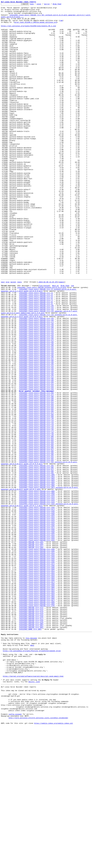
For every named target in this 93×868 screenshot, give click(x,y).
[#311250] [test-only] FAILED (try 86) (36, 536)
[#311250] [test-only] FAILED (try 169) (37, 723)
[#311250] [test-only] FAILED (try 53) (36, 464)
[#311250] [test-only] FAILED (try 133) (37, 645)
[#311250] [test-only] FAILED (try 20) (36, 392)
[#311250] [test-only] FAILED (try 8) (36, 361)
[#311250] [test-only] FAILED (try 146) (37, 673)
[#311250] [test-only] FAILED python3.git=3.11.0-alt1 (42, 344)
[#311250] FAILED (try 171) (31, 728)
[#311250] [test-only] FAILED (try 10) (36, 366)
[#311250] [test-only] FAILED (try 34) (36, 422)
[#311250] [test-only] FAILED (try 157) (37, 697)
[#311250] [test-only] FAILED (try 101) (37, 571)
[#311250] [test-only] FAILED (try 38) (36, 431)
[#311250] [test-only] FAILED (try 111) (37, 595)
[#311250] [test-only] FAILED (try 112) (37, 597)
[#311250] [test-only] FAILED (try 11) (36, 368)
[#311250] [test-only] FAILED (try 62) (36, 483)
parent (13, 337)
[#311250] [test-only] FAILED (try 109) (37, 590)
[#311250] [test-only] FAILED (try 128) (37, 634)
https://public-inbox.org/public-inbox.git (54, 865)
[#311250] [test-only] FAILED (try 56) (36, 470)
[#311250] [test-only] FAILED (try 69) (36, 499)
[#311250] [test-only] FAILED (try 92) (36, 549)
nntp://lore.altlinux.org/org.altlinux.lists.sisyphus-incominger (38, 859)
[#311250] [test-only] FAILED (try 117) (37, 610)
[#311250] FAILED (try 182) (31, 752)
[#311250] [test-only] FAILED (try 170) (37, 725)
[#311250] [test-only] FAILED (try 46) (36, 448)
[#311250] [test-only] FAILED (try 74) (36, 510)
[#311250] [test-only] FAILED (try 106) (37, 581)
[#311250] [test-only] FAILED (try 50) (36, 457)
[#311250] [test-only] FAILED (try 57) (36, 472)
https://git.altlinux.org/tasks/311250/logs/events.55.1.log (28, 31)
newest (62, 337)
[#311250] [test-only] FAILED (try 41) (36, 438)
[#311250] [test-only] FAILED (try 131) (37, 640)
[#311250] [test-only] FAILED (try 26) (36, 405)
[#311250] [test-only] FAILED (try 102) (37, 573)
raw (61, 24)
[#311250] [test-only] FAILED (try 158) (37, 699)
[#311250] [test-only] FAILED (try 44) (36, 444)
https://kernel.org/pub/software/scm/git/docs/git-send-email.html (33, 810)
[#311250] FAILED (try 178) (31, 743)
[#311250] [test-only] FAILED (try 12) (36, 370)
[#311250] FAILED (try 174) (31, 734)
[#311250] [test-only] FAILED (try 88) (36, 540)
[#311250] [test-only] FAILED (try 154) (37, 691)
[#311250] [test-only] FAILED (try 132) (37, 643)
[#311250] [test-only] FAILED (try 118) (37, 612)
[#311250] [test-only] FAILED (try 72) (36, 505)
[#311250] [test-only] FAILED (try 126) (37, 629)
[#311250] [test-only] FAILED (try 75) (36, 512)
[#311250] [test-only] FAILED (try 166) (37, 717)
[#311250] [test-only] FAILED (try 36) (36, 427)
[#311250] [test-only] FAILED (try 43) (36, 442)
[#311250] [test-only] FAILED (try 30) (36, 414)
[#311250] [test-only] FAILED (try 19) (36, 390)
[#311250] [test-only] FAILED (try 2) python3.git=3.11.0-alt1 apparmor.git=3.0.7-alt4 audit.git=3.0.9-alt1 (39, 347)
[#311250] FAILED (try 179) (31, 745)
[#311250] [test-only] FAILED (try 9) (36, 363)
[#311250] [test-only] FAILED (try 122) (37, 621)
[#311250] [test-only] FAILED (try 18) (36, 387)
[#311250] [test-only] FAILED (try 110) (37, 592)
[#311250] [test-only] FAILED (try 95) (36, 557)
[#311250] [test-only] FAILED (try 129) (37, 636)
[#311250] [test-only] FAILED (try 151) (37, 684)
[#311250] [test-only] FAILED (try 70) (36, 501)
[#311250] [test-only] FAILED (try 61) (36, 481)
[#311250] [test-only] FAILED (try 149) (37, 680)
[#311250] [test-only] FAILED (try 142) (37, 664)
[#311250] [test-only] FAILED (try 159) (37, 701)
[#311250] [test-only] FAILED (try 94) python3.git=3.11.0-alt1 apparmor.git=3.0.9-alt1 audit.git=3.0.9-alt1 (39, 554)
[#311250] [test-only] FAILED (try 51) (36, 459)
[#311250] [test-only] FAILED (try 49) (36, 455)
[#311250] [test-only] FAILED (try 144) (37, 669)
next (3, 337)
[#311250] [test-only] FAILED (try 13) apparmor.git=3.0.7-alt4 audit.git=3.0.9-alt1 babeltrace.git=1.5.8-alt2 (39, 373)
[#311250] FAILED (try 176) (31, 739)
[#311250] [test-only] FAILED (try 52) (36, 462)
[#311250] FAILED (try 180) (31, 747)
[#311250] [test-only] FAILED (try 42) (36, 440)
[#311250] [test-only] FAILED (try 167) (37, 719)
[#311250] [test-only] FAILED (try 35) (36, 424)
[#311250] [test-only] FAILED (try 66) (36, 492)
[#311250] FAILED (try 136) (31, 651)
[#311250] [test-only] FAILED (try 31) (36, 416)
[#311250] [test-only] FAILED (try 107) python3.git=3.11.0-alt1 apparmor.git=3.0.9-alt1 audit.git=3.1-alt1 (40, 585)
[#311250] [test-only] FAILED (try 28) (36, 409)
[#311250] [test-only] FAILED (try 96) (36, 560)
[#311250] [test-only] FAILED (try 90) (36, 544)
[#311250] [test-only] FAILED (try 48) (36, 453)
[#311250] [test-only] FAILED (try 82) (36, 527)
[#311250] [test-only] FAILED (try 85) (36, 534)
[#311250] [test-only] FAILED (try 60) (36, 479)
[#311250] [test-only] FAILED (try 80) (36, 523)
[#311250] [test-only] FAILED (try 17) (36, 385)
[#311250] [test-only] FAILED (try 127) (37, 632)
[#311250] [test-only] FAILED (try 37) (36, 429)
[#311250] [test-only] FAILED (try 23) (36, 398)
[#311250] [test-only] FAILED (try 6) (36, 357)
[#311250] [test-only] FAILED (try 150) (37, 682)
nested (46, 342)
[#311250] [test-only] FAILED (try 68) (36, 496)
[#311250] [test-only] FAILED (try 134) (37, 647)
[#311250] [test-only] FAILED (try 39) (36, 433)
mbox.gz (55, 342)
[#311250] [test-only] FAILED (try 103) (37, 575)
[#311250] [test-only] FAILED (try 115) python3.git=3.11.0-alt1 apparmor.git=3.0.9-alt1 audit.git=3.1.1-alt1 (40, 604)
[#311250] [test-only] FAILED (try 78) (36, 518)
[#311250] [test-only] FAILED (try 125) (37, 627)
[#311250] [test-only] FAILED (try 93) (36, 551)
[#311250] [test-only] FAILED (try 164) (37, 712)
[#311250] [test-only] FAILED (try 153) (37, 688)
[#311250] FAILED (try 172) (31, 730)
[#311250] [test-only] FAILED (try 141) (37, 662)
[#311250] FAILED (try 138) (31, 656)
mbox (32, 772)
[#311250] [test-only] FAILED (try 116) (37, 608)
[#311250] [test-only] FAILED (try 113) (37, 599)
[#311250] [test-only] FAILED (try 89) (36, 542)
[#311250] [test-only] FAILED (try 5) (36, 355)
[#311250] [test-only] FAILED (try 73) (36, 507)
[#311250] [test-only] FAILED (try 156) (37, 695)
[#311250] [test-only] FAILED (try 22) (36, 396)
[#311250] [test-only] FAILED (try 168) (37, 721)
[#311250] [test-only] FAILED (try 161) (37, 706)
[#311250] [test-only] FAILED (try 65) (36, 490)
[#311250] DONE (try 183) (30, 754)
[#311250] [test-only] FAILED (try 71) (36, 503)
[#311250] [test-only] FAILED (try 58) (36, 475)
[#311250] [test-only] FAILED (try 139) (37, 658)
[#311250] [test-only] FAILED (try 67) (36, 494)
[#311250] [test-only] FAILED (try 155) (37, 693)
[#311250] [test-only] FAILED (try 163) (37, 710)
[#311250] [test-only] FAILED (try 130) (37, 638)
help (36, 5)
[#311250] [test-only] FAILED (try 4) (36, 352)
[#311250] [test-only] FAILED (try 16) (36, 383)
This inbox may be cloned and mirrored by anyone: (24, 826)
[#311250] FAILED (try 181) (31, 749)
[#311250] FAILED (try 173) (31, 732)
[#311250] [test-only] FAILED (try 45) (36, 446)
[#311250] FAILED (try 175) (31, 736)
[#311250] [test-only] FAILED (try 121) (37, 619)
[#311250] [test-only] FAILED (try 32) (36, 418)
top (72, 342)
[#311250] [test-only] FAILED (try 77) (36, 516)
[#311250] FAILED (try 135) (31, 649)
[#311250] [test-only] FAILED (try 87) (36, 538)
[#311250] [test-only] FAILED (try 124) (37, 625)
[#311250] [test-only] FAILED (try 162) (37, 708)
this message (31, 764)
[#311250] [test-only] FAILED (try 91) (36, 547)
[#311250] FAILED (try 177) (31, 741)
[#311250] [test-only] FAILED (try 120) (37, 616)
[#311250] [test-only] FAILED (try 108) (37, 588)
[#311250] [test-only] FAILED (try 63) (36, 486)
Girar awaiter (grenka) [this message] (36, 468)
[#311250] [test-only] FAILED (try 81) (36, 525)
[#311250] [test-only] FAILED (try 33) (36, 420)
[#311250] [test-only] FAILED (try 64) (36, 488)
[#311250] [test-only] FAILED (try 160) (37, 704)
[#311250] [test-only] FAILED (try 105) (37, 579)
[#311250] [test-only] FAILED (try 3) (36, 350)
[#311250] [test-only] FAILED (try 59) (36, 477)
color (43, 5)
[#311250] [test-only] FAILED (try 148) (37, 677)
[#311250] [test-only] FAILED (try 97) (36, 562)
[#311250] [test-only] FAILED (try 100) (37, 568)
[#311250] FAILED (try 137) (31, 653)
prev (8, 337)
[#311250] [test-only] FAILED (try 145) (37, 671)
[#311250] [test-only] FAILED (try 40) (36, 435)
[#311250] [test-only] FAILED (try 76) (36, 514)
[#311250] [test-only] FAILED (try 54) (36, 466)
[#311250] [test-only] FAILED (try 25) (36, 403)
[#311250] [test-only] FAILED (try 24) (36, 400)
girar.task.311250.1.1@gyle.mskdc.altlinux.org (36, 26)
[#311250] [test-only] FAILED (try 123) (37, 623)
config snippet (15, 854)
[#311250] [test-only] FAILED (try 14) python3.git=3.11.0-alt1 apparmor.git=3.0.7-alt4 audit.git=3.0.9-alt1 (39, 378)
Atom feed (61, 5)
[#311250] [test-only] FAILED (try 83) (36, 529)
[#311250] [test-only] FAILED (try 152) (37, 686)
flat (41, 342)
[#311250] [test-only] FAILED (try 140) (37, 660)
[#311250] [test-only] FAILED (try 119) (37, 614)
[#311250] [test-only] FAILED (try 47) (36, 451)
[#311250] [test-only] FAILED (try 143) (37, 667)
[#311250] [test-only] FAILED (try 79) (36, 520)
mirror (51, 5)
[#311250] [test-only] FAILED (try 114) (37, 601)
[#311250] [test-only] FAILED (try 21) (36, 394)
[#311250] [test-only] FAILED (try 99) (36, 566)
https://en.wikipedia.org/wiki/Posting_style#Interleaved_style (32, 779)
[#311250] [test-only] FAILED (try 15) (36, 381)
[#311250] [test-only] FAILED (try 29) (36, 411)
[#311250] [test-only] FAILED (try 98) (36, 564)
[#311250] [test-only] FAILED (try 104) (37, 577)
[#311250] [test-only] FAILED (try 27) (36, 407)
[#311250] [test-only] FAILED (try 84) (36, 531)
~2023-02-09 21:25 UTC (48, 337)
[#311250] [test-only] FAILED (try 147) (37, 675)
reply (19, 337)
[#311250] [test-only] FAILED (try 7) (36, 359)
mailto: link (34, 816)
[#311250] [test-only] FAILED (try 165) (37, 715)
